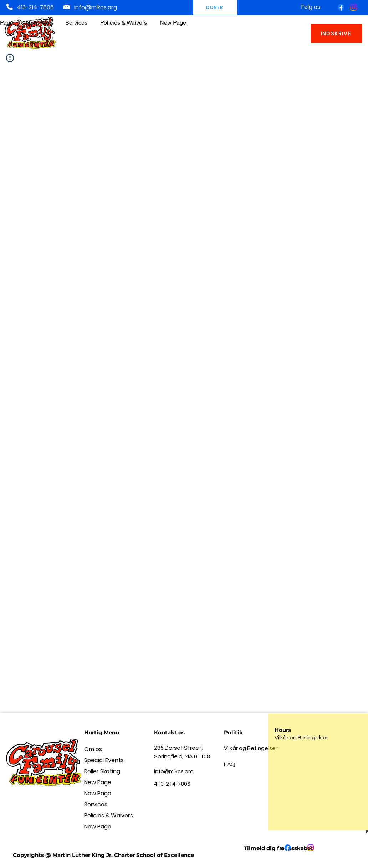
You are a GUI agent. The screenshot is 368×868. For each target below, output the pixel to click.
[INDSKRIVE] (337, 33)
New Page (98, 782)
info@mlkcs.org (96, 7)
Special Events (104, 760)
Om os (93, 749)
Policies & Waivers (109, 815)
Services (96, 804)
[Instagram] (354, 7)
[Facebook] (341, 7)
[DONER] (215, 7)
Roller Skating (102, 771)
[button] (124, 19)
